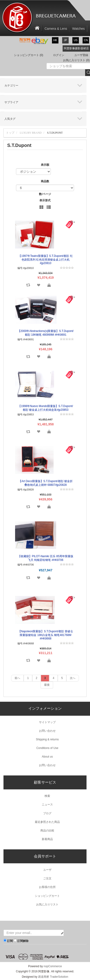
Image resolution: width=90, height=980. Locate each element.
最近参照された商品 (47, 822)
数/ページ (45, 194)
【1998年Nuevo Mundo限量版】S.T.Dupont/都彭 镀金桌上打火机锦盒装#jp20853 (45, 408)
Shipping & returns (47, 739)
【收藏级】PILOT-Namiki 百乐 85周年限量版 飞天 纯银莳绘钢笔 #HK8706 (46, 558)
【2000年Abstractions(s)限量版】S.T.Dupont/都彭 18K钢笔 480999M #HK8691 (46, 333)
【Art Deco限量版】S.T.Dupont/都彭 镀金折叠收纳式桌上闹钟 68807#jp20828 (46, 483)
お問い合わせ (47, 731)
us (76, 40)
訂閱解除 (23, 941)
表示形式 (45, 200)
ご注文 (47, 878)
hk (55, 40)
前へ (17, 678)
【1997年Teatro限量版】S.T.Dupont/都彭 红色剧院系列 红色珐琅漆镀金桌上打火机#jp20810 (45, 260)
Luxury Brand (31, 133)
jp (65, 40)
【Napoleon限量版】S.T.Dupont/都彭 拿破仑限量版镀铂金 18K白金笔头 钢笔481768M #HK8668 (46, 635)
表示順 (45, 165)
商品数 (45, 181)
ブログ (47, 813)
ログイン (59, 55)
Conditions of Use (47, 748)
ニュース (47, 805)
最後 (47, 685)
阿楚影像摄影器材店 (76, 48)
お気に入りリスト (47, 904)
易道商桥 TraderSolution (53, 977)
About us (47, 757)
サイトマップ (47, 722)
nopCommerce (53, 966)
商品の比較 (47, 831)
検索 (47, 796)
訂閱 (10, 941)
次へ (73, 678)
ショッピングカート (47, 896)
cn (86, 40)
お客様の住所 (47, 887)
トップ (10, 133)
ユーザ (47, 870)
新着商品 (47, 839)
